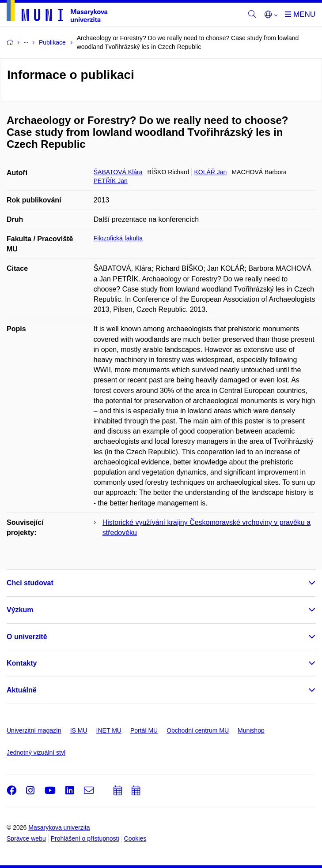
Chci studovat (30, 583)
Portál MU (144, 730)
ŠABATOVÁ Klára (118, 172)
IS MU (79, 730)
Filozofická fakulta (118, 238)
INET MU (109, 730)
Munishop (251, 730)
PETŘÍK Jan (111, 181)
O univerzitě (27, 637)
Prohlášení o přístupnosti (85, 838)
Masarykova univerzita (59, 827)
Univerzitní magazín (34, 730)
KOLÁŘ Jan (210, 172)
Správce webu (26, 838)
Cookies (135, 838)
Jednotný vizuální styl (36, 752)
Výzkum (20, 610)
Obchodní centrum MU (198, 730)
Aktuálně (22, 690)
